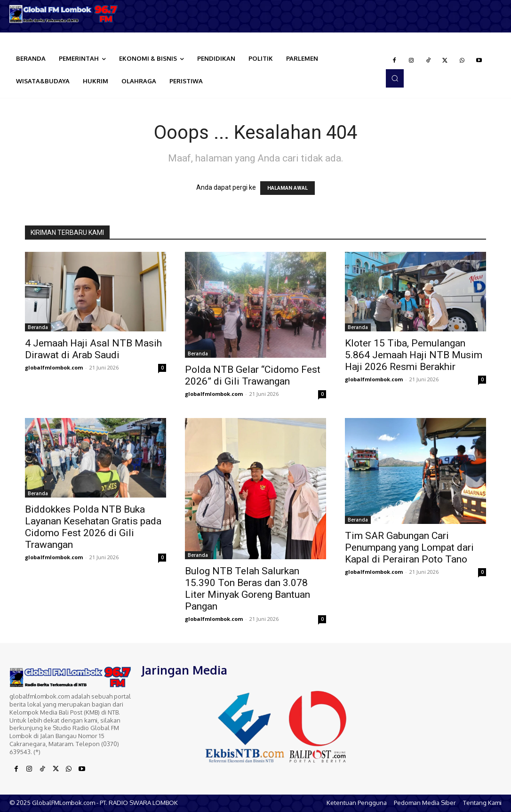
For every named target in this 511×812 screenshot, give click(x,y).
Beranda (38, 327)
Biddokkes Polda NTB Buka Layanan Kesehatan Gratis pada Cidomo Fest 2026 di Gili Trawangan (93, 527)
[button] (395, 78)
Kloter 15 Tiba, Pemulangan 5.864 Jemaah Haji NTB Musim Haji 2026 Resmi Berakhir (414, 355)
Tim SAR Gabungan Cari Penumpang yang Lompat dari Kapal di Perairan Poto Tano (409, 547)
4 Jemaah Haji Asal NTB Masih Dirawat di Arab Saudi (93, 349)
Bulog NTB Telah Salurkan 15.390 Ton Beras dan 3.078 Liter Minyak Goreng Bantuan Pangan (248, 589)
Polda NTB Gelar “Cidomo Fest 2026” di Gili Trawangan (253, 375)
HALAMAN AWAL (287, 188)
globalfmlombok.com (54, 367)
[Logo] (64, 14)
